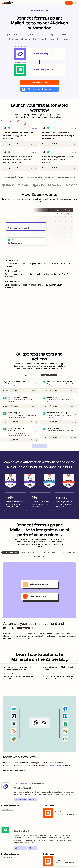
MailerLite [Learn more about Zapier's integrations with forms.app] (24, 827)
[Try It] (20, 391)
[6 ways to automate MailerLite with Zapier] (59, 673)
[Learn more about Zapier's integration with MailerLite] (6, 830)
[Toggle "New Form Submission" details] (20, 384)
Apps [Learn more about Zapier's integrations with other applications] (15, 784)
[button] (40, 89)
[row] (12, 225)
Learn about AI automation (14, 770)
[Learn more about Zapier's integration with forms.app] (6, 787)
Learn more (20, 800)
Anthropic (60, 765)
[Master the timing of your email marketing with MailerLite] (20, 673)
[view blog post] (20, 673)
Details (35, 128)
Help (32, 800)
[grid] (12, 225)
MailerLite (44, 11)
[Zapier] (7, 3)
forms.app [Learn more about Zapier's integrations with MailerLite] (24, 784)
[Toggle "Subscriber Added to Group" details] (59, 415)
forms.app (35, 11)
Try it (33, 144)
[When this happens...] (39, 54)
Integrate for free (40, 82)
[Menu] (76, 3)
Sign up (69, 3)
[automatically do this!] (39, 70)
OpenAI (52, 765)
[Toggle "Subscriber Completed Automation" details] (20, 432)
